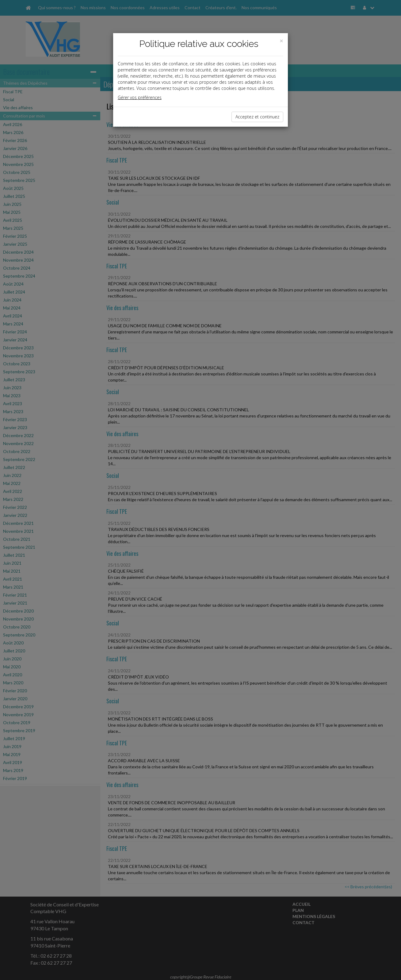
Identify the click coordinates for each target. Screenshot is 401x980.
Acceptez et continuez (257, 117)
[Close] (281, 41)
